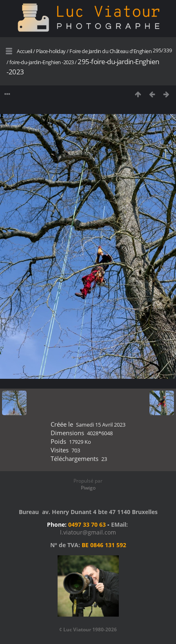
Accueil (25, 51)
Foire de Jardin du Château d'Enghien (110, 51)
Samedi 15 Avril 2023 (101, 425)
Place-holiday (51, 51)
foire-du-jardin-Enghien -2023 (42, 62)
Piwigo (88, 488)
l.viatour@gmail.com (88, 532)
